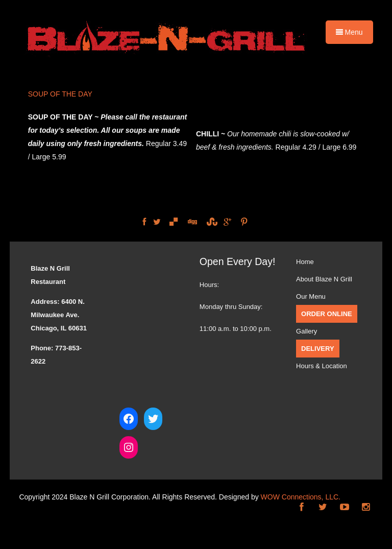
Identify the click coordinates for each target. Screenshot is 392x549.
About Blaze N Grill (324, 279)
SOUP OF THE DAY (60, 94)
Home (305, 262)
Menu (349, 32)
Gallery (307, 331)
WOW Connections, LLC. (301, 497)
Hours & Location (322, 366)
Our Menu (311, 296)
